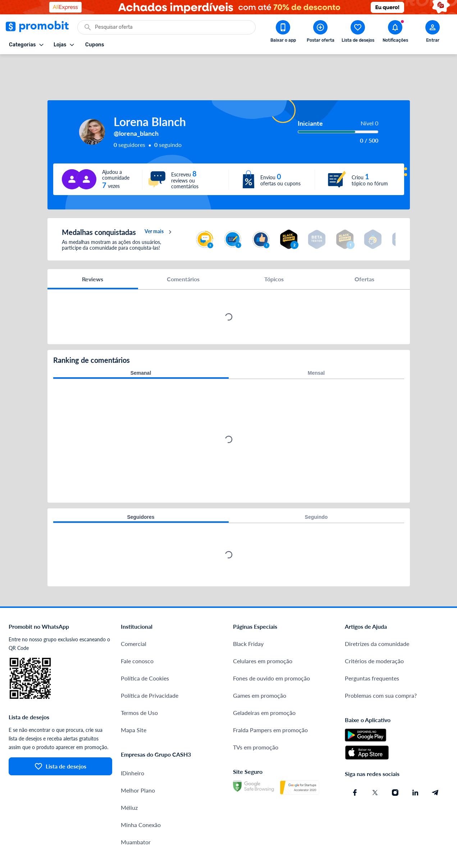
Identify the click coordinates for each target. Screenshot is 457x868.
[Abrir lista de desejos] (358, 33)
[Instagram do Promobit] (395, 767)
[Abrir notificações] (395, 33)
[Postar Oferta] (320, 33)
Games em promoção (260, 670)
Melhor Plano (138, 764)
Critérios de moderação (374, 635)
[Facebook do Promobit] (355, 767)
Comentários (183, 253)
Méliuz (129, 782)
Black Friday (248, 618)
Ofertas (364, 253)
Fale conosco (137, 635)
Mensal (316, 347)
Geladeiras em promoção (264, 687)
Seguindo (316, 491)
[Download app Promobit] (283, 33)
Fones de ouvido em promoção (271, 652)
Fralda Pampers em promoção (270, 704)
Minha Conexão (141, 799)
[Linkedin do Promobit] (415, 767)
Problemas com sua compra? (381, 670)
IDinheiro (132, 747)
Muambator (136, 816)
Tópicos (274, 253)
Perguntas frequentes (372, 652)
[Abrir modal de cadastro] (433, 33)
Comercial (134, 618)
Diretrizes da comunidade (377, 618)
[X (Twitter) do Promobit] (375, 767)
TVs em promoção (256, 721)
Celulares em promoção (263, 635)
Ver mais (159, 206)
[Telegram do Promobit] (435, 767)
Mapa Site (134, 704)
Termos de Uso (139, 687)
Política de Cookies (145, 652)
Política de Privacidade (150, 670)
